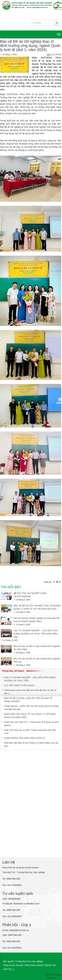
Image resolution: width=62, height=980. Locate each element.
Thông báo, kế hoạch (13, 671)
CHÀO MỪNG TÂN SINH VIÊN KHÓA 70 (24, 738)
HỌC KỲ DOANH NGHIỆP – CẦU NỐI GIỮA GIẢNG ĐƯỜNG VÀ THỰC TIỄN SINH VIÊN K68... (35, 634)
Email (57, 54)
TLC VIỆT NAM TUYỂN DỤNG (19, 685)
